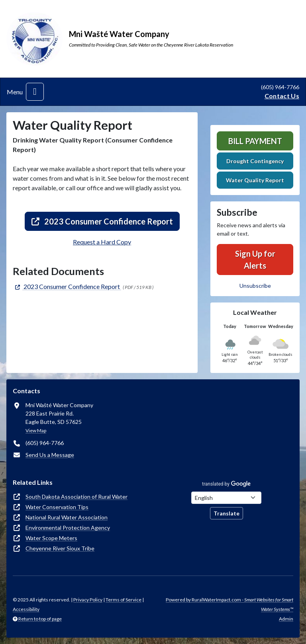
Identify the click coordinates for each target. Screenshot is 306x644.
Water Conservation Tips (57, 507)
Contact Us (282, 96)
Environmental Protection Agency (68, 528)
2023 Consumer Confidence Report (102, 221)
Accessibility (26, 609)
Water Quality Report (255, 180)
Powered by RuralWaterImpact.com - (229, 604)
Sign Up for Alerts (255, 260)
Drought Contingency (255, 161)
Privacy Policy (88, 600)
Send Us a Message (50, 455)
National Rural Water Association (67, 517)
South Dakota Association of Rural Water (76, 497)
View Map (36, 430)
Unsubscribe (255, 286)
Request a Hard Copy (102, 242)
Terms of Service (124, 600)
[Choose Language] (226, 498)
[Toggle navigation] (35, 92)
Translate (227, 513)
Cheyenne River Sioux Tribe (60, 548)
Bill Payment (255, 141)
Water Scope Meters (51, 538)
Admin (286, 619)
